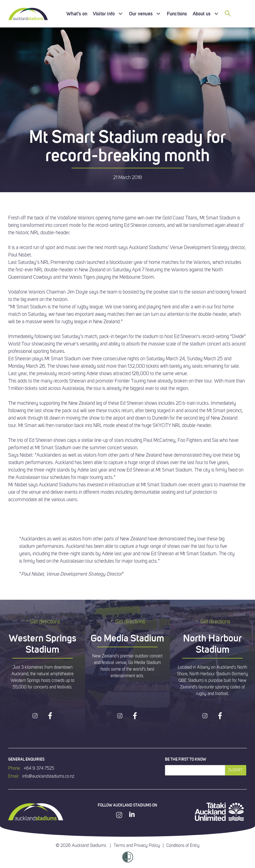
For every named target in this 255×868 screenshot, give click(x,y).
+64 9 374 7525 (39, 768)
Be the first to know (186, 759)
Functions (177, 14)
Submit (236, 770)
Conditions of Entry (183, 845)
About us (202, 14)
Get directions (42, 622)
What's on (77, 14)
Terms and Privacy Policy (137, 845)
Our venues (141, 14)
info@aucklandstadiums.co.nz (48, 776)
